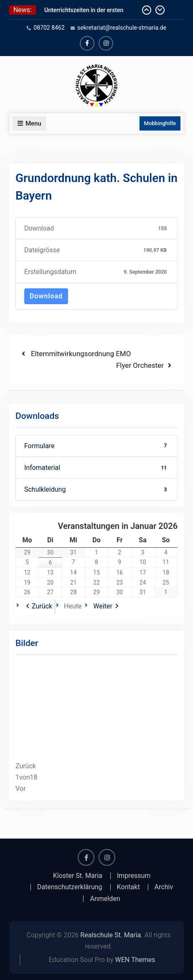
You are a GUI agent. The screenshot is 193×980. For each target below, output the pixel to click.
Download (46, 296)
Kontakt (128, 887)
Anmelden (105, 899)
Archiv (164, 887)
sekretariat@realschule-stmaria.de (122, 28)
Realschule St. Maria (110, 935)
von (27, 777)
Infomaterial (96, 468)
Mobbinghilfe (160, 123)
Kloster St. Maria (78, 876)
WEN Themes (135, 960)
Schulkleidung (96, 489)
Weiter (103, 606)
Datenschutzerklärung (70, 887)
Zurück (42, 606)
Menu (29, 123)
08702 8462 (49, 28)
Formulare (96, 446)
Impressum (134, 876)
